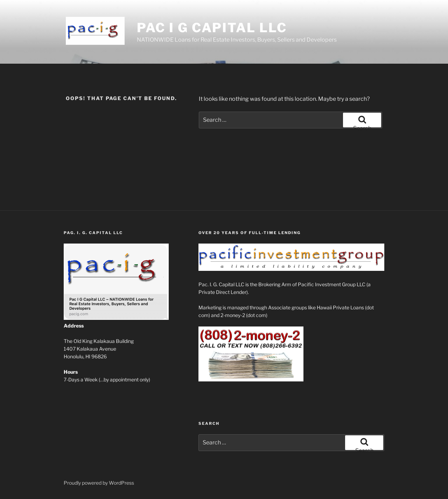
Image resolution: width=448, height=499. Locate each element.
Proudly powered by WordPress (99, 483)
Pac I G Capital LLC (212, 28)
